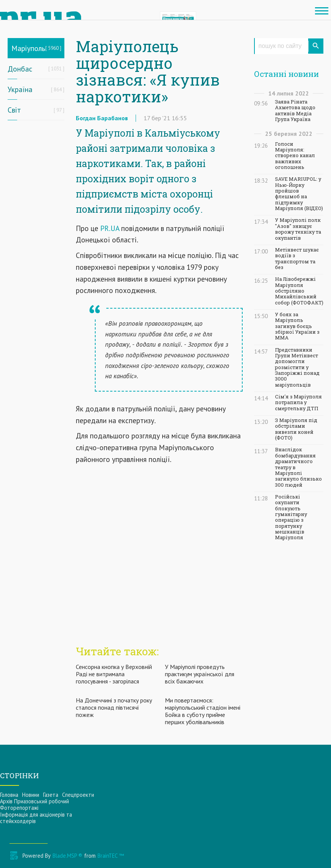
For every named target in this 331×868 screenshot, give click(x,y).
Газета (51, 795)
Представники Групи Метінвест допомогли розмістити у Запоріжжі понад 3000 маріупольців (297, 367)
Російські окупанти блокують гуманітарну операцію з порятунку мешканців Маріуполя (291, 517)
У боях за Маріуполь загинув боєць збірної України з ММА (297, 326)
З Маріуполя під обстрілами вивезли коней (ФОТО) (296, 429)
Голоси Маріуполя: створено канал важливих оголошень (295, 156)
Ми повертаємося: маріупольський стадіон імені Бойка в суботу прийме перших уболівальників (203, 711)
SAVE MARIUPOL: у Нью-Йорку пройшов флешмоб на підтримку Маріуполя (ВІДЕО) (299, 194)
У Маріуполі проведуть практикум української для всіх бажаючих (200, 674)
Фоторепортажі (19, 808)
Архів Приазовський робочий (34, 801)
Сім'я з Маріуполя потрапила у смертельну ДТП (298, 403)
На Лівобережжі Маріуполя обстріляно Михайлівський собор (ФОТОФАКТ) (299, 291)
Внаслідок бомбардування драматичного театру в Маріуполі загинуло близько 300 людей (298, 467)
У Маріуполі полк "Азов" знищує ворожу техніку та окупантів (298, 229)
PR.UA (110, 228)
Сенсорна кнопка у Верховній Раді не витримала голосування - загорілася (114, 674)
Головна (9, 795)
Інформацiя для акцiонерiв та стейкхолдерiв (36, 818)
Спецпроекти (78, 795)
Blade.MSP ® (67, 856)
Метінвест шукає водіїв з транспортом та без (297, 259)
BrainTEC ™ (111, 856)
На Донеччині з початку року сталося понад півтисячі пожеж (114, 707)
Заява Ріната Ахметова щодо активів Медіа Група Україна (295, 111)
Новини (31, 795)
